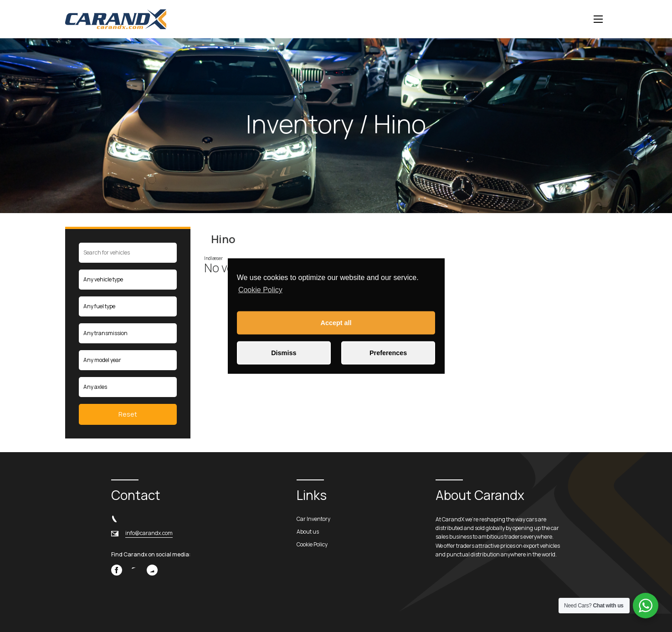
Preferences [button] (388, 353)
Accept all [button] (336, 323)
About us (308, 532)
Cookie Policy (260, 290)
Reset (128, 414)
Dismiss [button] (284, 353)
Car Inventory (313, 519)
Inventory (300, 124)
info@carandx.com (149, 533)
